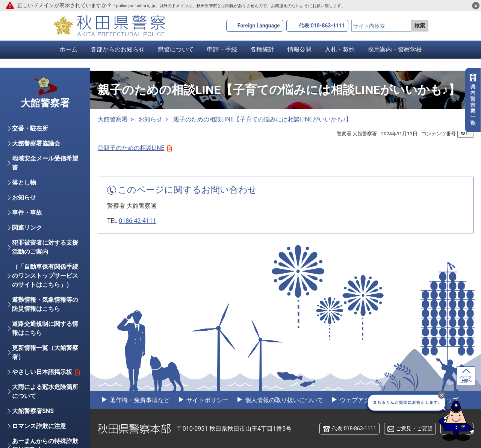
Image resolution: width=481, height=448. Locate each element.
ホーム (68, 49)
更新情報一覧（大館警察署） (45, 352)
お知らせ (150, 119)
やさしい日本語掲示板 (46, 372)
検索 (420, 26)
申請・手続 (222, 49)
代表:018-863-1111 (322, 26)
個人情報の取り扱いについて (283, 400)
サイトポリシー (207, 400)
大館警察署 (113, 119)
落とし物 (24, 182)
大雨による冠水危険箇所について (45, 391)
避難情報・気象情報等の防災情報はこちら (45, 304)
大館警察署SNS (33, 411)
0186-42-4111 (137, 221)
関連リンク (27, 228)
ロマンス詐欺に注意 (39, 426)
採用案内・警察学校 (395, 49)
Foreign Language (259, 26)
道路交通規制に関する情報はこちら (45, 328)
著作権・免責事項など (139, 400)
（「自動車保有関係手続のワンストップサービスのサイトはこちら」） (45, 276)
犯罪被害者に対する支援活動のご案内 (45, 247)
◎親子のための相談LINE (135, 148)
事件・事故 (27, 213)
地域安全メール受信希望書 (45, 163)
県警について (176, 49)
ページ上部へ (466, 379)
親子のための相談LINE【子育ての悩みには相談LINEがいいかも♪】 (262, 119)
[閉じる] (476, 6)
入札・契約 (340, 49)
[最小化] (442, 395)
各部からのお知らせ (118, 49)
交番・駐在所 (30, 128)
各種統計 (262, 49)
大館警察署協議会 (36, 143)
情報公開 (299, 49)
